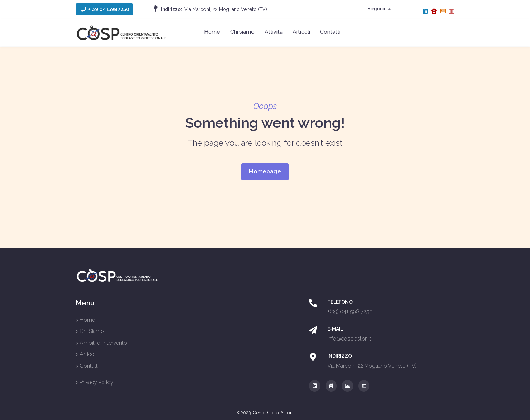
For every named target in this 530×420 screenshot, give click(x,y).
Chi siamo (242, 32)
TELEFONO (340, 302)
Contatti (330, 32)
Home (212, 32)
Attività (274, 32)
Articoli (301, 32)
